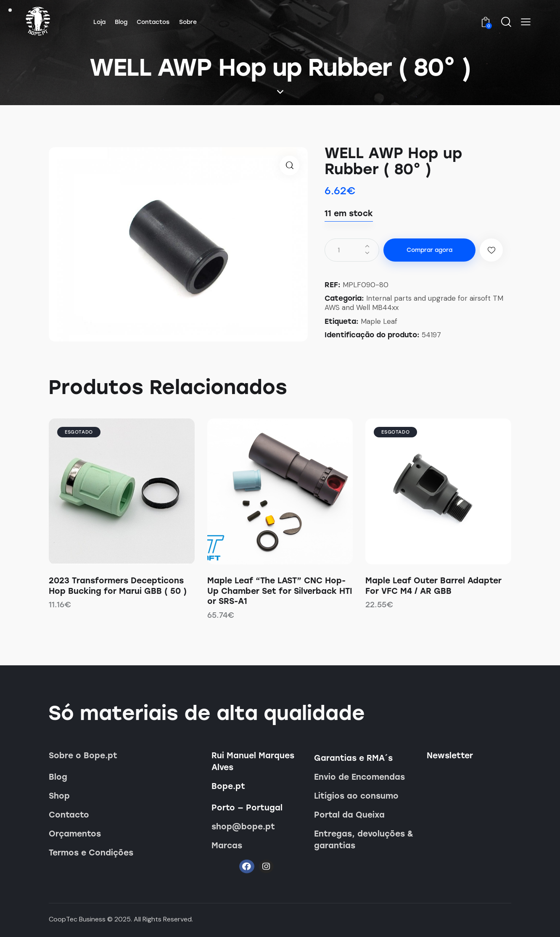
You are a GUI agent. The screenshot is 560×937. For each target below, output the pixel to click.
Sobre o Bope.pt (83, 756)
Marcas (227, 846)
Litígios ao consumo (356, 796)
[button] (526, 22)
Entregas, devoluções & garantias (364, 840)
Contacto (69, 815)
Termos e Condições (91, 853)
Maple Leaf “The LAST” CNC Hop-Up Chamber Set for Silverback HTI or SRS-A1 (280, 591)
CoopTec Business (77, 919)
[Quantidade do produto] (352, 250)
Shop (59, 796)
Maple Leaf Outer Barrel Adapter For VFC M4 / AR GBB (433, 586)
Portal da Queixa (349, 815)
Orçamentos (75, 834)
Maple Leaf (379, 321)
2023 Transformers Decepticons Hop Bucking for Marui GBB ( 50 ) (118, 586)
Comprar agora (429, 250)
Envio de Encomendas (359, 777)
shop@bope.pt (243, 827)
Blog (58, 777)
